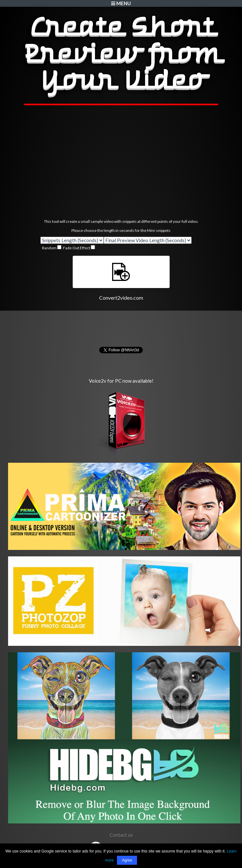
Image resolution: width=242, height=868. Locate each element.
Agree (127, 860)
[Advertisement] (121, 162)
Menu (121, 3)
